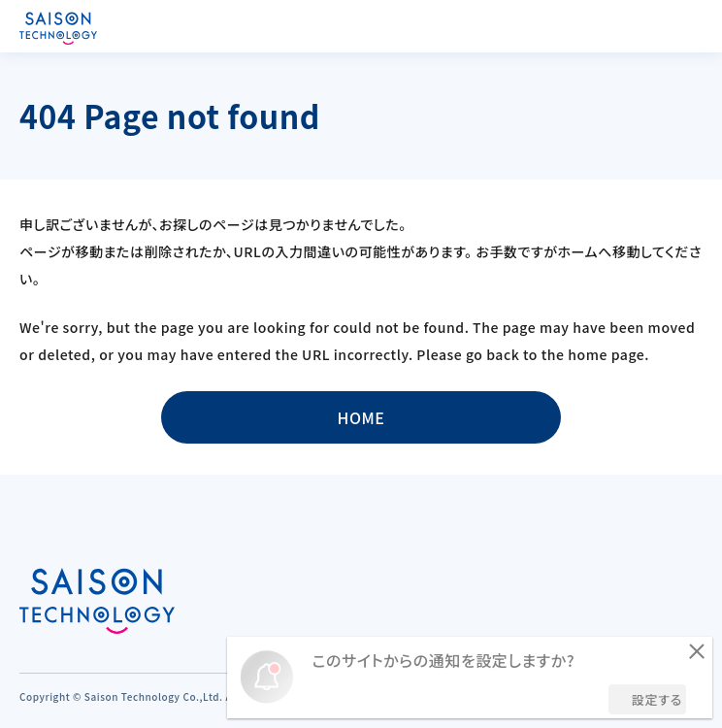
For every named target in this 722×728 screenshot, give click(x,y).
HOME (361, 417)
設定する (657, 699)
